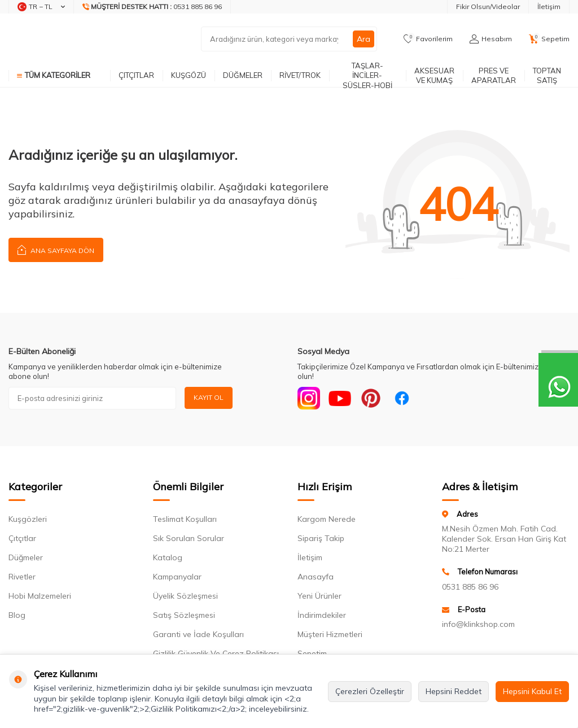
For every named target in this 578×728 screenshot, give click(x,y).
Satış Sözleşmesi (184, 615)
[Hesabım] (491, 39)
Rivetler (22, 577)
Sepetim (312, 653)
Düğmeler (26, 557)
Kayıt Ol (209, 397)
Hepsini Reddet (454, 691)
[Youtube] (340, 398)
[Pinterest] (371, 398)
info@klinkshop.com (478, 624)
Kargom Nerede (327, 519)
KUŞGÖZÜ (189, 75)
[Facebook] (402, 398)
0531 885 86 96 (470, 587)
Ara (364, 39)
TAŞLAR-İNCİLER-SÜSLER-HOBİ (367, 76)
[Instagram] (309, 398)
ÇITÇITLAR (136, 75)
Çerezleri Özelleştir (370, 691)
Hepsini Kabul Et (532, 691)
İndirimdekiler (322, 615)
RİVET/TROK (300, 75)
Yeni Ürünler (319, 596)
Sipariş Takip (321, 538)
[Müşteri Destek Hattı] (152, 7)
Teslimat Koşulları (185, 519)
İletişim (549, 6)
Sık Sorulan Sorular (189, 538)
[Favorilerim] (428, 39)
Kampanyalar (177, 577)
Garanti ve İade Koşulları (198, 634)
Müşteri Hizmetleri (330, 634)
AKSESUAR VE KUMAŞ (434, 75)
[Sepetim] (549, 39)
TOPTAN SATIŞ (547, 75)
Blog (17, 615)
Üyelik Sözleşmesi (185, 596)
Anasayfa (316, 577)
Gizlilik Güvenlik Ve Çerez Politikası (216, 653)
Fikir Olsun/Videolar (488, 6)
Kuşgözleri (28, 519)
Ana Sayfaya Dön (56, 249)
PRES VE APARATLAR (494, 75)
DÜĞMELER (243, 75)
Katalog (168, 557)
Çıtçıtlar (22, 538)
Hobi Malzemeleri (40, 596)
